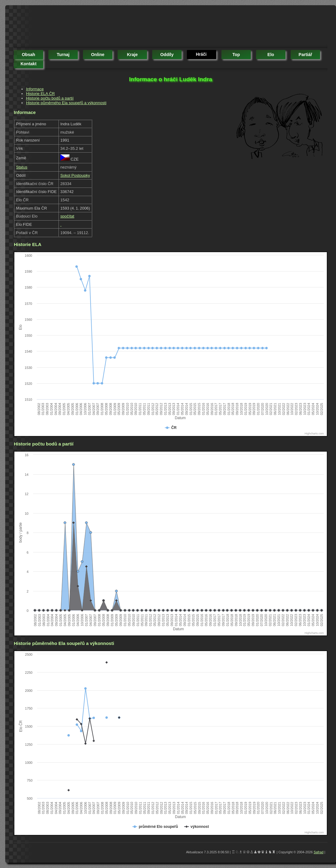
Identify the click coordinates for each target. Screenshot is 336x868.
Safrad (319, 852)
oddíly (167, 55)
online (98, 55)
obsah (28, 55)
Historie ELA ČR (40, 94)
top (236, 55)
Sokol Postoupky (75, 175)
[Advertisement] (125, 28)
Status (22, 167)
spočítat (67, 216)
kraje (132, 55)
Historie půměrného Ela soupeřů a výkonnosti (66, 103)
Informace (35, 89)
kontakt (28, 64)
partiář (305, 55)
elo (271, 55)
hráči (201, 54)
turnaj (63, 55)
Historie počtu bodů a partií (50, 98)
